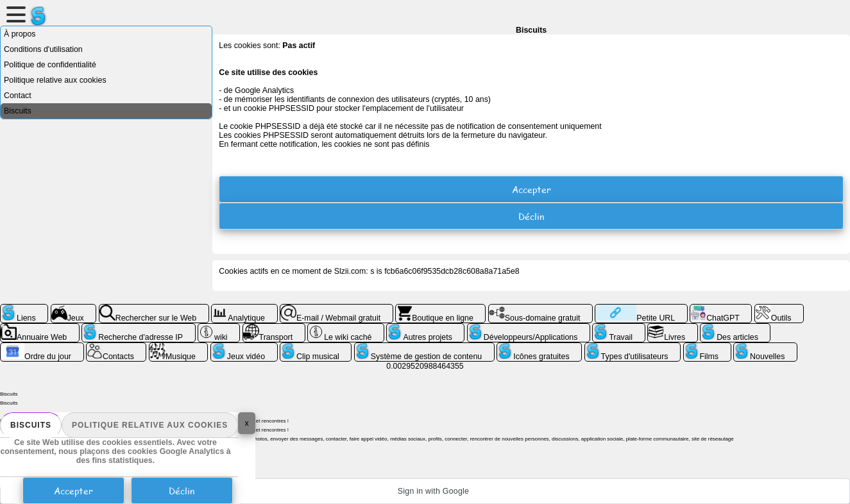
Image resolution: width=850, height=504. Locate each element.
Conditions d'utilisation (43, 49)
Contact (18, 96)
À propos (20, 34)
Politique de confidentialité (50, 65)
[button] (425, 491)
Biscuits (31, 425)
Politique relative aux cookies (150, 425)
